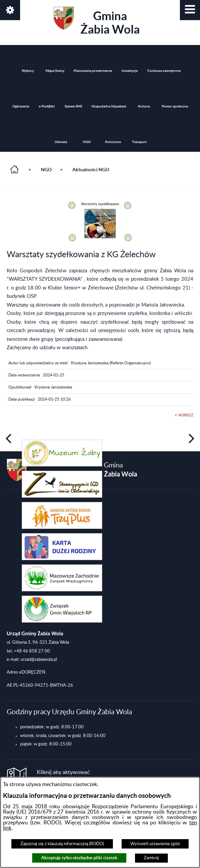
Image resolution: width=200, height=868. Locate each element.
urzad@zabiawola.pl (39, 659)
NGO (46, 170)
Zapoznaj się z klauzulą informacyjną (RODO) (62, 844)
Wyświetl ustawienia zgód (155, 844)
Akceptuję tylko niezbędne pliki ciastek (79, 858)
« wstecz (184, 415)
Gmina (97, 21)
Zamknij (151, 858)
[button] (190, 10)
